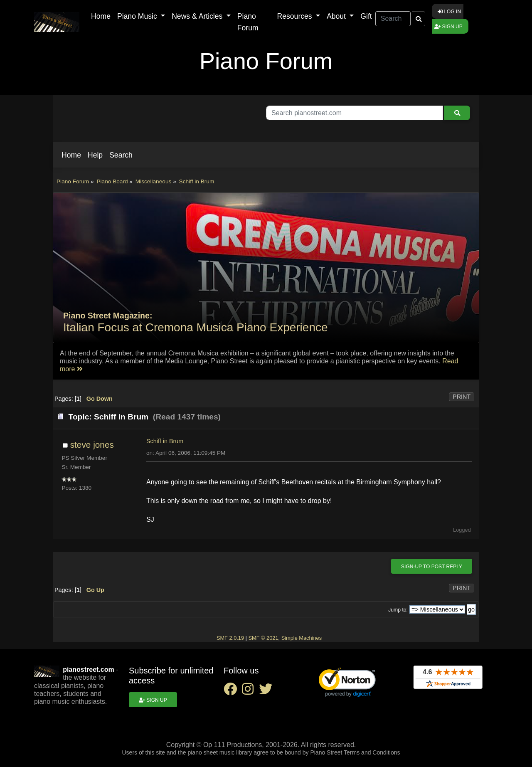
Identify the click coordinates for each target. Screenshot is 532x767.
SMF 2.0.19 (230, 638)
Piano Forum (248, 22)
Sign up (448, 27)
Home (101, 16)
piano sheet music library (220, 752)
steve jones (92, 445)
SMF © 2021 (263, 638)
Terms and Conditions (372, 752)
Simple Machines (302, 638)
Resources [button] (296, 16)
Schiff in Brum (165, 441)
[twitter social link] (267, 692)
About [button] (337, 16)
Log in (449, 12)
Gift (366, 16)
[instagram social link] (250, 692)
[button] (71, 155)
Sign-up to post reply (432, 567)
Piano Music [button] (138, 16)
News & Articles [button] (198, 16)
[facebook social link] (233, 692)
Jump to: (398, 610)
